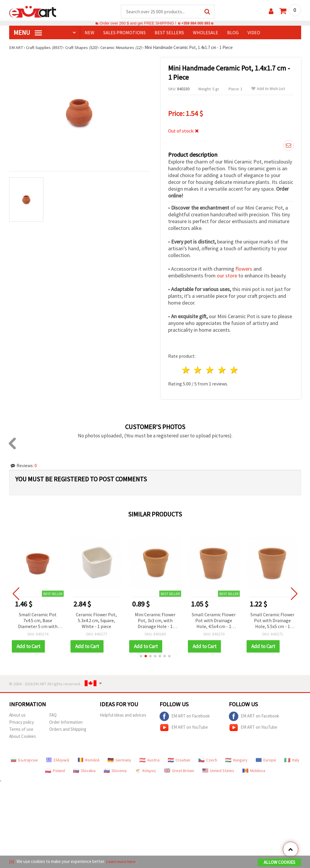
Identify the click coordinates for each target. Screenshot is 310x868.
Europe (266, 760)
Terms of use (21, 729)
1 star (186, 370)
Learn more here (121, 862)
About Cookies (23, 737)
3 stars (210, 370)
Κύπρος (145, 771)
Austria (150, 760)
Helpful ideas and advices (123, 715)
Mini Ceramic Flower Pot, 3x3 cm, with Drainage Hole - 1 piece (155, 621)
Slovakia (84, 771)
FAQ (53, 715)
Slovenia (115, 771)
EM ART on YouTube (184, 728)
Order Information (66, 722)
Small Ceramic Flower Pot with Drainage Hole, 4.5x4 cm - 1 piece (214, 621)
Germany (119, 760)
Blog (233, 33)
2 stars (198, 370)
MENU (28, 33)
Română (88, 760)
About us (17, 715)
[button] (141, 656)
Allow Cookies (279, 863)
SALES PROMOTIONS (124, 33)
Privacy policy (22, 722)
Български (24, 760)
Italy (292, 760)
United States (218, 771)
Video (254, 33)
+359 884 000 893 (196, 23)
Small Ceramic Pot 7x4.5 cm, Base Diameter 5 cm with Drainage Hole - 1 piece (38, 621)
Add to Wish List (268, 89)
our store (227, 276)
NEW (90, 33)
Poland (55, 771)
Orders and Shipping (68, 729)
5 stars (234, 370)
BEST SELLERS (169, 33)
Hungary (236, 760)
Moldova (254, 771)
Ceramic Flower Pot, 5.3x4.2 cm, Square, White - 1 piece (96, 621)
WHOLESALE (206, 33)
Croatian (179, 760)
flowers (244, 269)
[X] (12, 862)
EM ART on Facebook (185, 717)
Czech (208, 760)
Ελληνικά (58, 760)
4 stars (222, 370)
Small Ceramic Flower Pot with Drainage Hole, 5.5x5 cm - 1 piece (272, 621)
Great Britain (179, 771)
